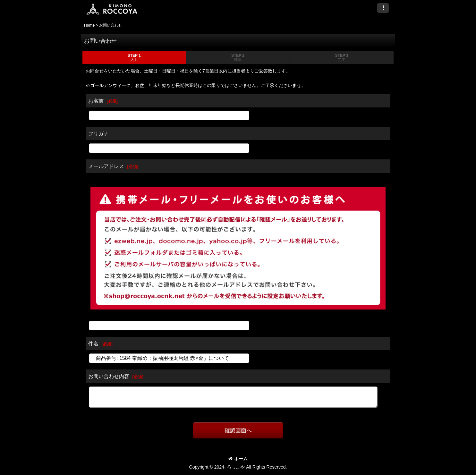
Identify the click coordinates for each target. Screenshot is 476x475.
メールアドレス (106, 166)
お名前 (96, 101)
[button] (383, 8)
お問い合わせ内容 (109, 376)
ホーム (238, 459)
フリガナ (98, 133)
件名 (93, 344)
